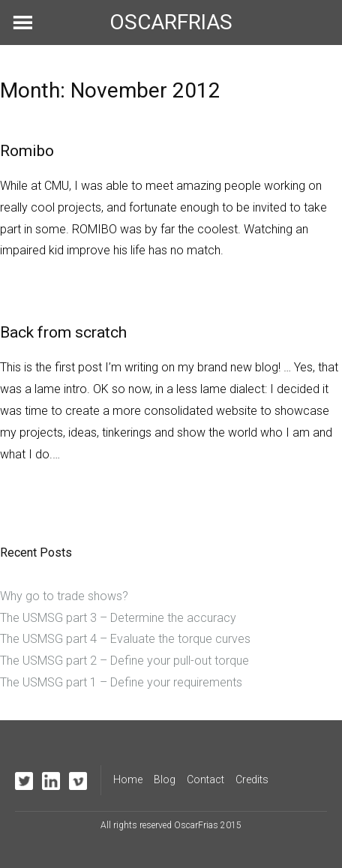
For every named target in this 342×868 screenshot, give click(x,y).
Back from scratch (63, 332)
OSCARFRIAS (171, 22)
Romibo (27, 151)
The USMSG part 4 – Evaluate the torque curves (125, 639)
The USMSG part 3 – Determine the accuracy (118, 618)
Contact (205, 779)
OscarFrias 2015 (208, 825)
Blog (165, 779)
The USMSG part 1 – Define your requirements (121, 682)
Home (128, 779)
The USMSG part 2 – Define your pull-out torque (124, 661)
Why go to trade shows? (64, 596)
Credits (252, 779)
